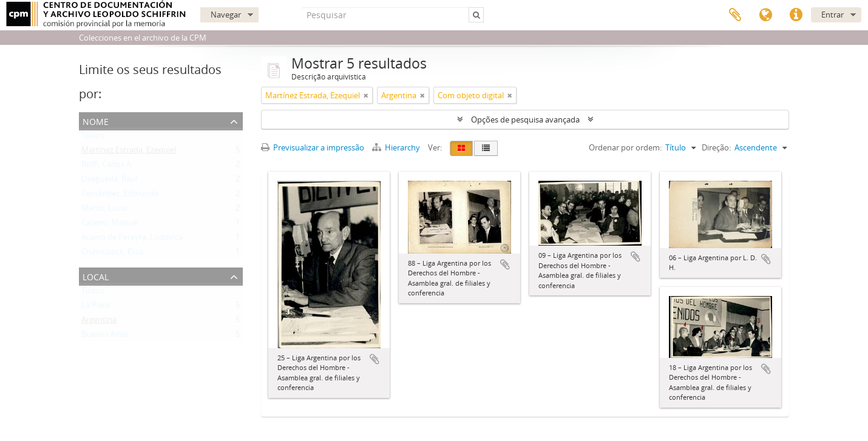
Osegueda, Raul (109, 181)
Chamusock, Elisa (112, 254)
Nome (96, 120)
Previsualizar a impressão (313, 147)
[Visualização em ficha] (461, 148)
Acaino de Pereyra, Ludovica (132, 240)
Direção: (716, 147)
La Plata (96, 308)
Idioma (765, 15)
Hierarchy (397, 147)
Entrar (832, 15)
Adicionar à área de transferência (375, 359)
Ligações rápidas (796, 15)
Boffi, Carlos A (106, 167)
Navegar (226, 15)
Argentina (99, 322)
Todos (93, 138)
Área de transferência (735, 15)
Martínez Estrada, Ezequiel (129, 152)
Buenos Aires (105, 337)
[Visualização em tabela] (486, 148)
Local (96, 276)
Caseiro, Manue (109, 225)
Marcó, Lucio (104, 210)
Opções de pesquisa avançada (525, 120)
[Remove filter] (366, 95)
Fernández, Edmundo (120, 196)
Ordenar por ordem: (625, 147)
